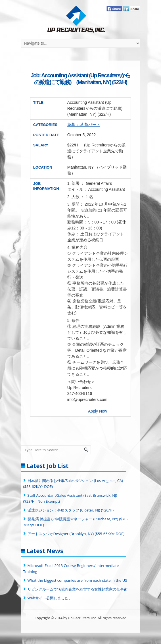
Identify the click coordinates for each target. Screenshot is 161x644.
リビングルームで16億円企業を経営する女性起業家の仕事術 (78, 589)
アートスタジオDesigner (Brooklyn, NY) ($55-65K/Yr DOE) (76, 534)
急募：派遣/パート (84, 125)
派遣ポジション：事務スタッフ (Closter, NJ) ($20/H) (71, 510)
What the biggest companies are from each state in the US (77, 580)
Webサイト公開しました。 (50, 598)
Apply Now (98, 411)
